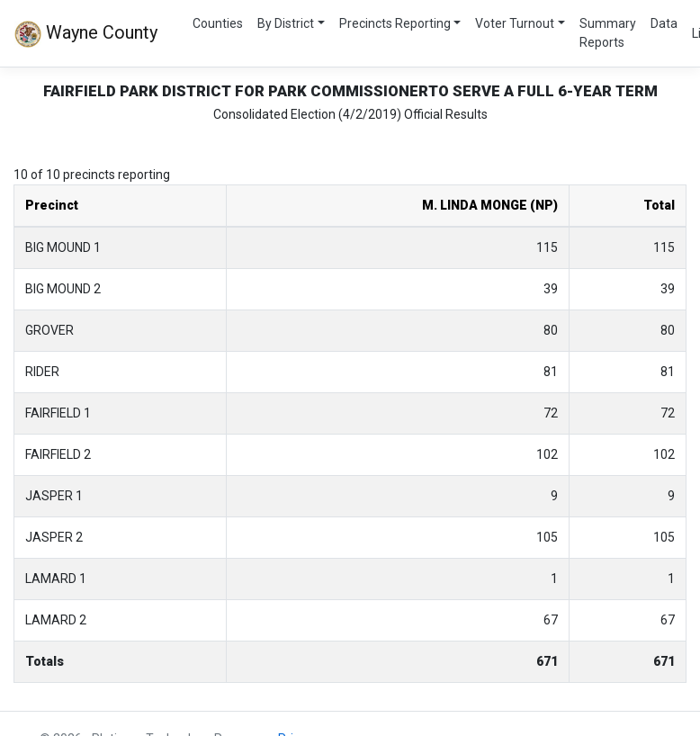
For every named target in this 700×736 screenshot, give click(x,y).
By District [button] (286, 23)
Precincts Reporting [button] (395, 23)
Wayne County (86, 34)
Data (664, 23)
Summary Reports (608, 33)
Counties (218, 23)
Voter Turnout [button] (515, 23)
